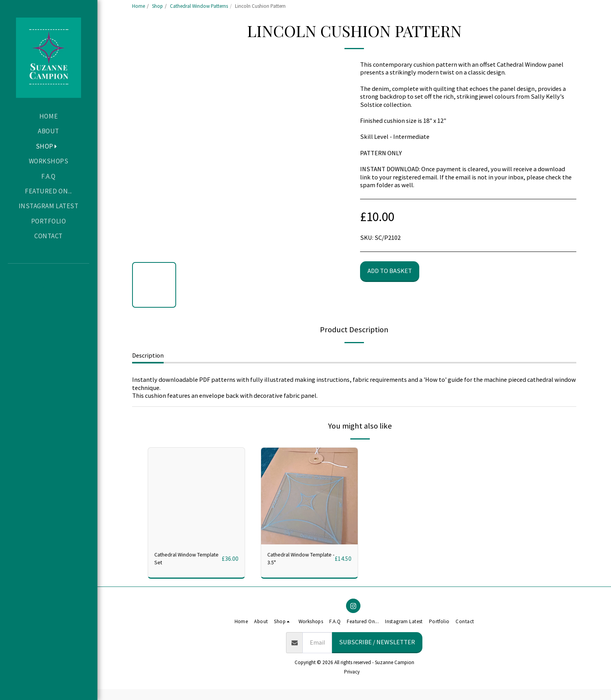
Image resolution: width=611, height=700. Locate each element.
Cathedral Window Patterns (199, 6)
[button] (49, 285)
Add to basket (390, 271)
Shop (157, 6)
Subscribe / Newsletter (377, 645)
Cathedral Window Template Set (179, 560)
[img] (309, 496)
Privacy (352, 675)
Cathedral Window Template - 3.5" (292, 560)
